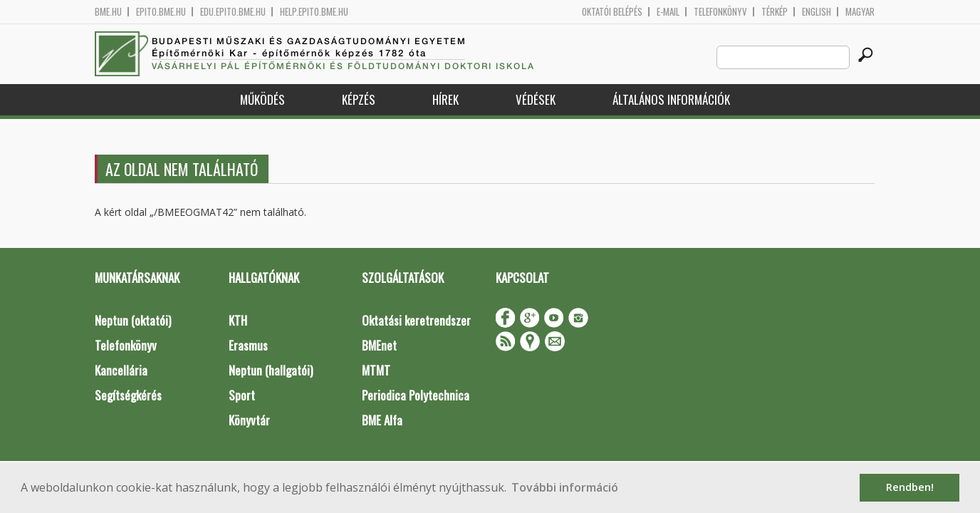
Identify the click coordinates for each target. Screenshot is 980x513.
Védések (536, 99)
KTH (238, 320)
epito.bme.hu (161, 12)
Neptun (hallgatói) (271, 370)
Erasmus (248, 345)
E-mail (668, 12)
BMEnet (379, 345)
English (817, 12)
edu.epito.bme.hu (233, 12)
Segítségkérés (128, 395)
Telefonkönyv (720, 12)
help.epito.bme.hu (314, 12)
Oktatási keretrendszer (416, 320)
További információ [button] (565, 487)
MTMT (376, 370)
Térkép (775, 12)
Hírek (445, 99)
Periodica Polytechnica (416, 395)
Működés (262, 99)
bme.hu (108, 12)
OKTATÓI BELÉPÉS (612, 12)
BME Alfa (382, 420)
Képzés (359, 99)
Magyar (860, 12)
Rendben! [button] (910, 487)
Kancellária (121, 370)
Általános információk (671, 99)
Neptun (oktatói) (133, 320)
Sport (242, 395)
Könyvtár (249, 420)
